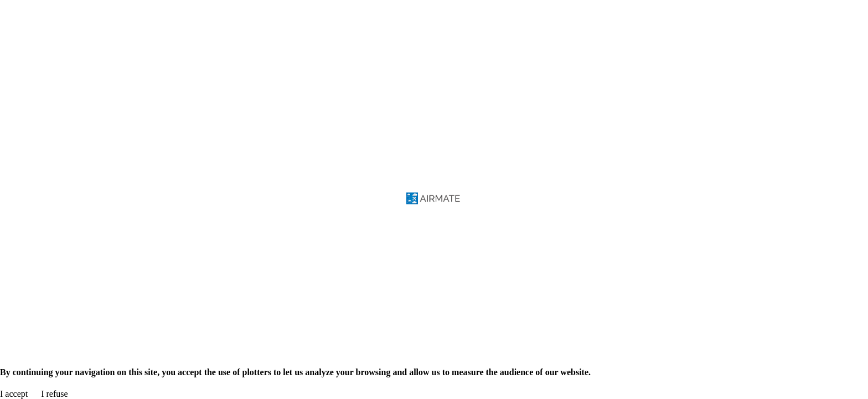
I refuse (54, 394)
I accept (14, 394)
